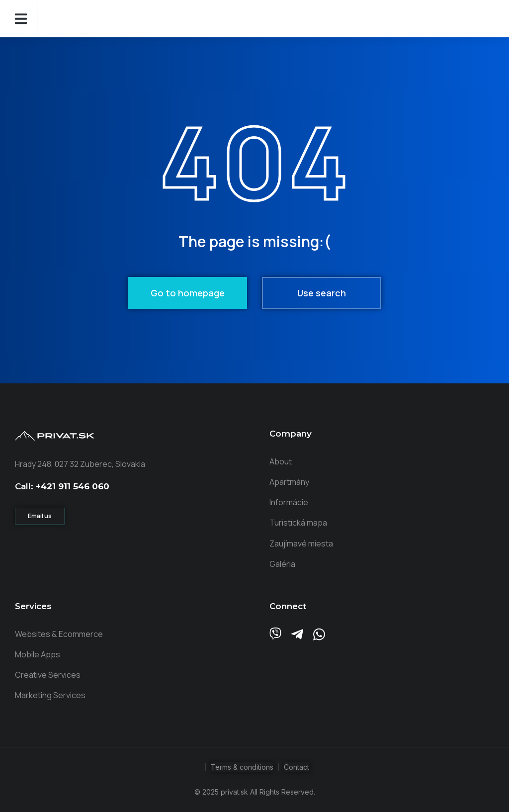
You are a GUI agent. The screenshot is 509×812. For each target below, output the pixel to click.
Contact (297, 767)
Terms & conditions (242, 767)
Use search (322, 293)
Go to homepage (188, 293)
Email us (40, 516)
